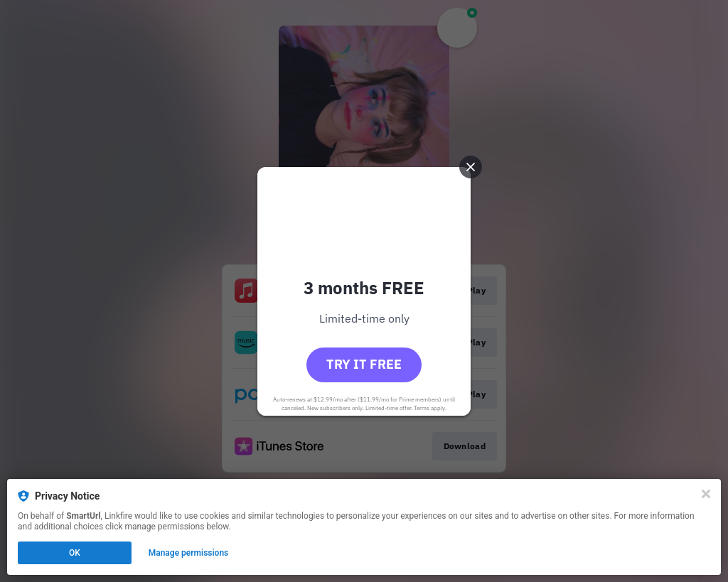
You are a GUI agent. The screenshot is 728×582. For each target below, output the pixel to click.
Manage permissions (189, 553)
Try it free (364, 364)
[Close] (706, 494)
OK (75, 553)
